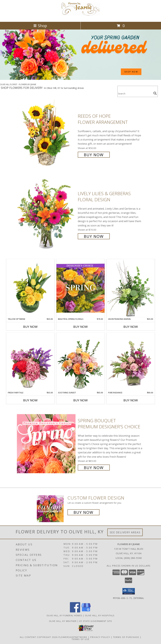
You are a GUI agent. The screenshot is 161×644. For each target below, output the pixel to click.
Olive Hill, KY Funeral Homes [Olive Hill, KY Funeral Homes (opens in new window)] (64, 615)
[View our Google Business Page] (86, 611)
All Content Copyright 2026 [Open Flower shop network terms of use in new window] (39, 637)
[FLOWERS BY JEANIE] (80, 17)
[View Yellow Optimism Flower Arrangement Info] (30, 288)
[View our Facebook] (75, 611)
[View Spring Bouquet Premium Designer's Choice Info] (47, 444)
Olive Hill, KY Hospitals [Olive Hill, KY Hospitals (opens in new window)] (100, 615)
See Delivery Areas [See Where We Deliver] (125, 532)
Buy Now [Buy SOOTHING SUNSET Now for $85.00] (80, 400)
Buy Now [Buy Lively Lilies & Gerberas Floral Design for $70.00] (94, 236)
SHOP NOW (131, 72)
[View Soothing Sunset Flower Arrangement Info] (80, 362)
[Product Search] (135, 93)
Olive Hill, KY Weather (63, 621)
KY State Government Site (96, 621)
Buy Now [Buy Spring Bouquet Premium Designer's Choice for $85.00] (94, 468)
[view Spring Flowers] (80, 79)
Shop (40, 26)
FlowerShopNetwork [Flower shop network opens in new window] (73, 637)
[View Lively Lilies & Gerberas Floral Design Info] (47, 214)
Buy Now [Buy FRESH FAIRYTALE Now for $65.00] (30, 400)
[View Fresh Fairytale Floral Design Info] (30, 362)
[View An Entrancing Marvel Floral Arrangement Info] (131, 288)
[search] (155, 93)
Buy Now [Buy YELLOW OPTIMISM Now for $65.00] (30, 327)
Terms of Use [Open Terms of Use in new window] (81, 639)
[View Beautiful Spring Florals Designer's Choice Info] (80, 288)
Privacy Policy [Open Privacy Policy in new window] (100, 637)
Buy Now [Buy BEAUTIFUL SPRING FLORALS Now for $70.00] (80, 327)
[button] (129, 591)
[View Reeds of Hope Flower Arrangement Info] (47, 135)
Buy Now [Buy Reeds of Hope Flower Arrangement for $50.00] (94, 155)
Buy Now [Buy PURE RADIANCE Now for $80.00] (131, 400)
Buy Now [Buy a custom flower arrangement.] (83, 512)
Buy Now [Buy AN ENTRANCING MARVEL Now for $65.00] (131, 327)
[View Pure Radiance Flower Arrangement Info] (131, 362)
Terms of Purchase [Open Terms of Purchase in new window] (126, 637)
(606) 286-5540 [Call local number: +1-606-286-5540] (133, 558)
